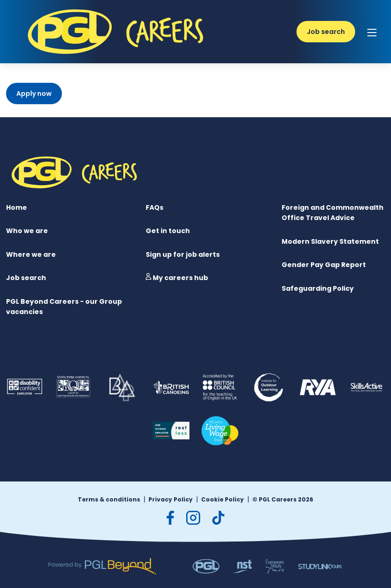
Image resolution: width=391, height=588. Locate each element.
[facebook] (170, 518)
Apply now (34, 94)
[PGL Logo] (118, 58)
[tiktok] (218, 518)
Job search (326, 32)
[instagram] (193, 518)
